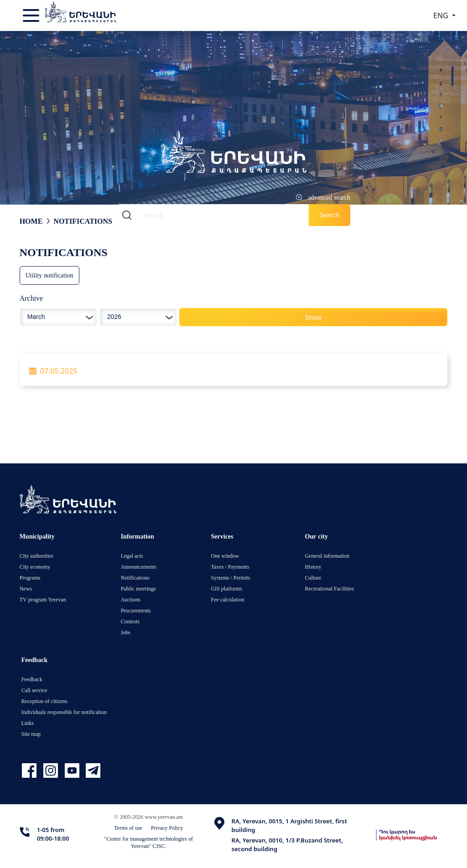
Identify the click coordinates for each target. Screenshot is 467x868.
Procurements (136, 610)
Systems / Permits (231, 578)
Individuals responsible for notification (64, 712)
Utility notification (49, 275)
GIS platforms (227, 588)
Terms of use (128, 828)
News (26, 588)
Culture (313, 578)
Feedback (32, 679)
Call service (34, 690)
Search (329, 215)
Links (28, 723)
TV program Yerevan (43, 599)
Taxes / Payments (230, 567)
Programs (30, 578)
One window (225, 556)
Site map (31, 734)
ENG (442, 15)
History (313, 567)
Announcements (139, 567)
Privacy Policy (167, 828)
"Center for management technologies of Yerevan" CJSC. (148, 842)
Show (313, 317)
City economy (35, 567)
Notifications (83, 221)
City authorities (36, 556)
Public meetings (138, 588)
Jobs (126, 632)
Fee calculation (228, 599)
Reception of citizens (44, 701)
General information (327, 556)
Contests (130, 621)
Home (31, 221)
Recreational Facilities (329, 588)
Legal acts (132, 556)
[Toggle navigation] (32, 15)
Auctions (131, 599)
